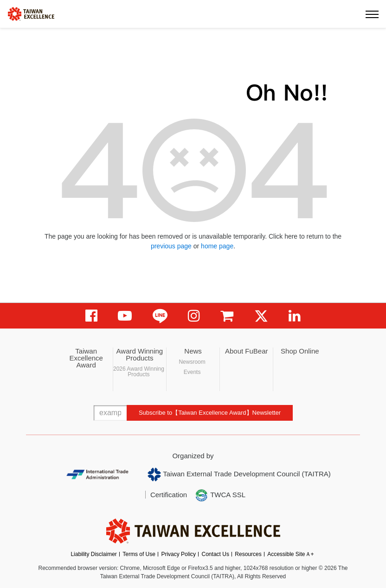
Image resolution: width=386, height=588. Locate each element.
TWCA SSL (220, 495)
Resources (248, 554)
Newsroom (192, 362)
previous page (171, 246)
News (193, 351)
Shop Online (300, 351)
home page (217, 246)
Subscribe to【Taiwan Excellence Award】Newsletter (210, 413)
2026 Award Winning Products (139, 372)
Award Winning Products (140, 354)
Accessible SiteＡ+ (290, 554)
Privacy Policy (178, 554)
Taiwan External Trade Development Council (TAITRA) (239, 474)
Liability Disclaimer (93, 554)
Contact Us (216, 554)
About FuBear (247, 351)
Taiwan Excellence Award (86, 358)
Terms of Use (139, 554)
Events (192, 372)
